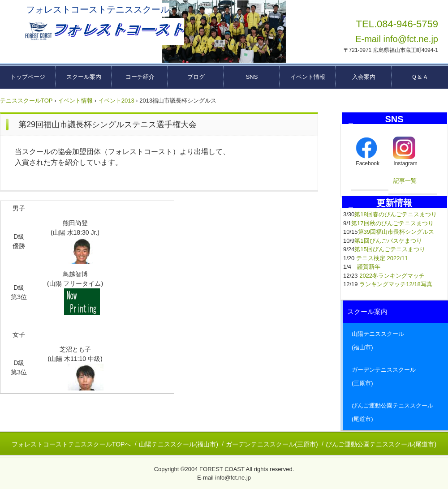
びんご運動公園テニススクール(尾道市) (381, 444)
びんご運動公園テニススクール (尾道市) (395, 412)
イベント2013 (116, 101)
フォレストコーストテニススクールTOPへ (71, 444)
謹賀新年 (369, 267)
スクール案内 (84, 77)
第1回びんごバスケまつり (388, 241)
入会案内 (364, 77)
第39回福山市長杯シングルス (396, 232)
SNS (252, 77)
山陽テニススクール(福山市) (179, 444)
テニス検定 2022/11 (382, 258)
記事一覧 (405, 181)
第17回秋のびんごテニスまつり (392, 223)
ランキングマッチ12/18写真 (396, 284)
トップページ (28, 77)
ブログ (196, 77)
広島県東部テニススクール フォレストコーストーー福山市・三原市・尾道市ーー (104, 31)
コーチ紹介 (140, 77)
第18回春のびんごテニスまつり (395, 214)
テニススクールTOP (26, 101)
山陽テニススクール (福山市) (395, 341)
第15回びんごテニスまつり (390, 249)
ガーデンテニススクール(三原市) (272, 444)
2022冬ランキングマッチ (392, 276)
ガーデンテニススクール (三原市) (395, 376)
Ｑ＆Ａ (420, 77)
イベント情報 (308, 77)
